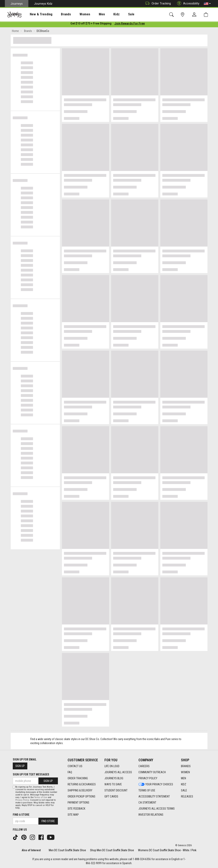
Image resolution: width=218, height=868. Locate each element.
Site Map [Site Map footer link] (73, 815)
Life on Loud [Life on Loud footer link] (112, 766)
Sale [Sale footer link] (184, 790)
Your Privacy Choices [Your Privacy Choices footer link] (156, 784)
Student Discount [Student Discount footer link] (116, 790)
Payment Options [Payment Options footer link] (78, 803)
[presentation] (37, 14)
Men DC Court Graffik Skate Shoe (67, 850)
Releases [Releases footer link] (187, 796)
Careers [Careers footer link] (144, 766)
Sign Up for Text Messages (31, 774)
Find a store (21, 815)
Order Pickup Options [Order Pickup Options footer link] (81, 796)
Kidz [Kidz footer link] (184, 784)
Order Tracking (157, 4)
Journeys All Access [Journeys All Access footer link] (118, 772)
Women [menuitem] (76, 14)
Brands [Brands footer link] (186, 766)
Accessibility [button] (187, 4)
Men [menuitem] (91, 14)
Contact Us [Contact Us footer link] (75, 766)
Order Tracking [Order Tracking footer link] (78, 778)
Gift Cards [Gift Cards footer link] (111, 796)
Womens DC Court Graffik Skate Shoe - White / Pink (167, 850)
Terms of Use (41, 797)
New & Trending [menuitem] (37, 14)
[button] (207, 4)
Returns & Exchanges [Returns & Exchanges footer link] (82, 784)
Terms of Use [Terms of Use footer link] (147, 790)
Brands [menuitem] (60, 14)
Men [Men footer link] (183, 778)
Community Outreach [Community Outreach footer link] (152, 772)
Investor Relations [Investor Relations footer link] (151, 815)
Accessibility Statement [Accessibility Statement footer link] (154, 796)
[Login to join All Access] (91, 24)
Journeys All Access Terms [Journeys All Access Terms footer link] (157, 809)
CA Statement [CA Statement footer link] (147, 803)
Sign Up (20, 766)
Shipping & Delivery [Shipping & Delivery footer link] (80, 790)
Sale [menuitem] (117, 14)
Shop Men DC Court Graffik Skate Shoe (112, 850)
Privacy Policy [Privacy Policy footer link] (148, 778)
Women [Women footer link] (185, 772)
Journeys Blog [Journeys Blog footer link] (114, 778)
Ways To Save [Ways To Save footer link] (113, 784)
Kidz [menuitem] (104, 14)
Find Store (48, 821)
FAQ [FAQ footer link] (70, 772)
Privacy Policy (22, 800)
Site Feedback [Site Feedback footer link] (76, 809)
